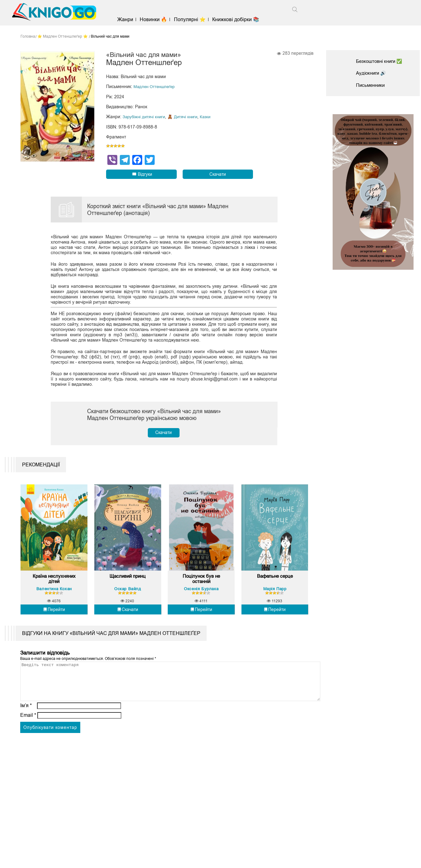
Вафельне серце (275, 594)
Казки (210, 117)
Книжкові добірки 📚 (241, 19)
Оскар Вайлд (128, 606)
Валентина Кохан (54, 606)
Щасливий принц (128, 594)
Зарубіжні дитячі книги (145, 117)
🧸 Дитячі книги (186, 117)
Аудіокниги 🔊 (372, 73)
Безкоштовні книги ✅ (381, 61)
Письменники (372, 85)
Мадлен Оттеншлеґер (156, 87)
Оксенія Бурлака (201, 606)
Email (28, 740)
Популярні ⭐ (195, 19)
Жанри (130, 19)
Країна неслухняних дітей (54, 597)
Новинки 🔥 (158, 19)
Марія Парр (275, 606)
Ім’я (26, 731)
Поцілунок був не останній (201, 597)
